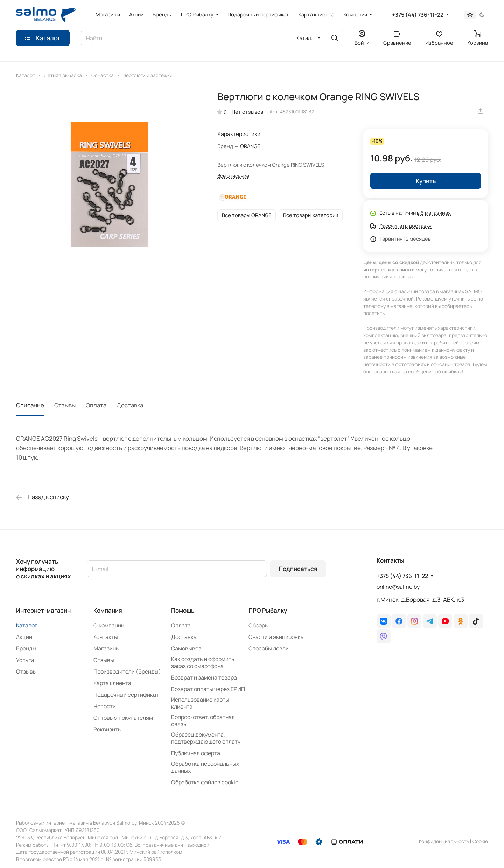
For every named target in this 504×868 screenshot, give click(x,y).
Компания (108, 610)
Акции (24, 637)
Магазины (107, 648)
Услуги (25, 660)
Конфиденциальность (444, 841)
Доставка (130, 405)
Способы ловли (269, 648)
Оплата (96, 405)
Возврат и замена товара (204, 677)
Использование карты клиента (200, 703)
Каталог (27, 625)
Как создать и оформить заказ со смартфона (203, 662)
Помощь (183, 610)
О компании (109, 625)
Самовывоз (186, 648)
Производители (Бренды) (127, 671)
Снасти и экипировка (276, 637)
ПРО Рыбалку (268, 610)
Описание (30, 405)
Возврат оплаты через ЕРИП (208, 689)
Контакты (106, 637)
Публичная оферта (196, 753)
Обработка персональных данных (205, 767)
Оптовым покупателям (123, 718)
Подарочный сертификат (126, 695)
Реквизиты (108, 729)
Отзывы (65, 405)
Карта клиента (112, 683)
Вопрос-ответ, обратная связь (203, 721)
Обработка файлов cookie (205, 782)
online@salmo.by (398, 587)
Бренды (26, 648)
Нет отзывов (247, 112)
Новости (105, 706)
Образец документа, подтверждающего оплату (206, 738)
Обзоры (259, 625)
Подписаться (298, 569)
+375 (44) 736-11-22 (418, 15)
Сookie (480, 841)
